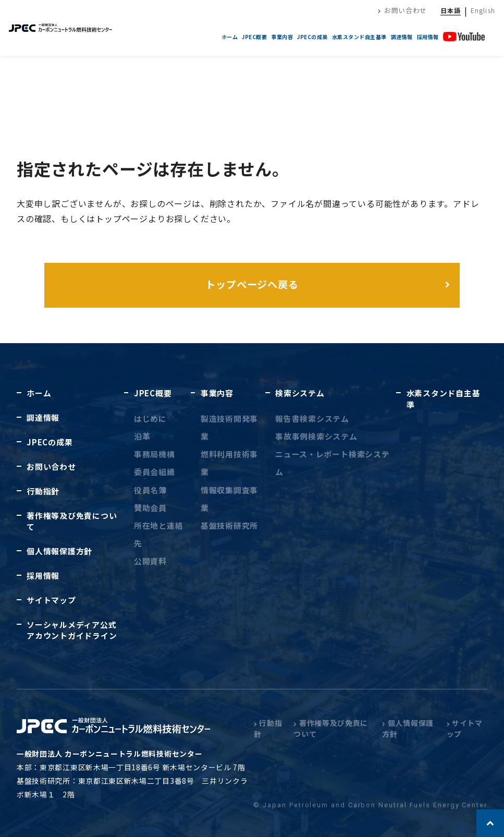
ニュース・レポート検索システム (332, 463)
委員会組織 (155, 472)
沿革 (142, 436)
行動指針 (43, 491)
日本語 (451, 10)
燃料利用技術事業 (229, 463)
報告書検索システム (312, 419)
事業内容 (282, 37)
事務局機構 (155, 454)
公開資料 (150, 561)
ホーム (230, 37)
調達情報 (402, 37)
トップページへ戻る (252, 284)
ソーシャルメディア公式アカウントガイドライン (72, 630)
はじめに (150, 419)
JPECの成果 (312, 37)
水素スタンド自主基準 (359, 37)
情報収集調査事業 (229, 499)
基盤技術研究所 (229, 525)
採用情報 (428, 37)
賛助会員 (150, 508)
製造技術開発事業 (229, 427)
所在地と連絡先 (158, 534)
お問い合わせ (402, 10)
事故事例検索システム (316, 436)
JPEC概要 (254, 37)
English (483, 10)
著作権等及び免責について (72, 521)
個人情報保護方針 (59, 551)
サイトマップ (51, 600)
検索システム (300, 393)
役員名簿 (150, 490)
